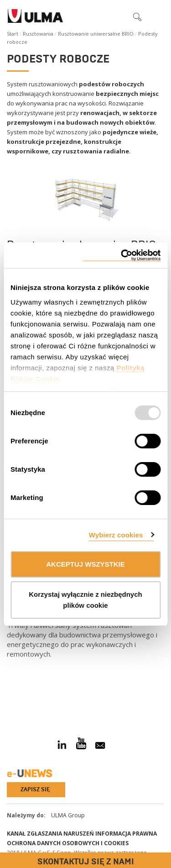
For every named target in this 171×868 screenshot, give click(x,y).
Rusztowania (38, 34)
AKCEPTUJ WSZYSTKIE (85, 564)
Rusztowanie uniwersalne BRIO (96, 34)
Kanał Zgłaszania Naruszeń (50, 834)
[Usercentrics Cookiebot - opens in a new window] (122, 255)
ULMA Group (68, 815)
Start (13, 34)
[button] (118, 16)
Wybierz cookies (116, 535)
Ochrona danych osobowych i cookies (68, 843)
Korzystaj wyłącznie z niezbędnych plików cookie (85, 600)
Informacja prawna (126, 834)
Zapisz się (35, 789)
